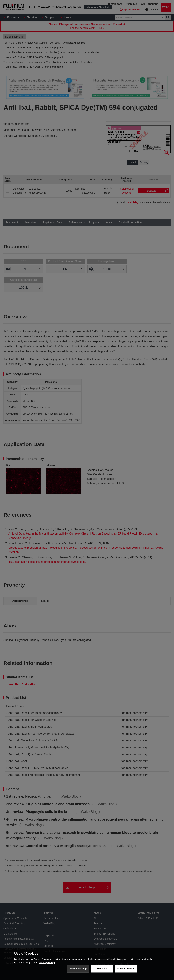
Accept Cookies (126, 969)
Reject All (102, 969)
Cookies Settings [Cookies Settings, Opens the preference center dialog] (78, 969)
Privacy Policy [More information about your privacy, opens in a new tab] (47, 963)
